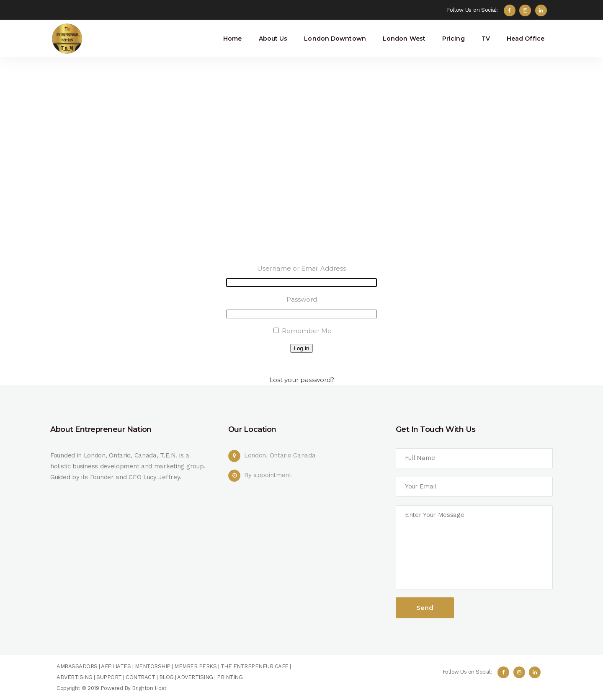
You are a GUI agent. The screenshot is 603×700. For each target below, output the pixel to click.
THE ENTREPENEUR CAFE (254, 666)
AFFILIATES (116, 666)
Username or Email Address (301, 268)
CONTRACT (140, 677)
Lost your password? (302, 380)
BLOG (166, 677)
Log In (301, 348)
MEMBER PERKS (195, 666)
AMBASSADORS (77, 666)
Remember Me (307, 331)
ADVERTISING (75, 677)
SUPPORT (109, 677)
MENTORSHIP (153, 666)
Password (302, 299)
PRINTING (230, 677)
